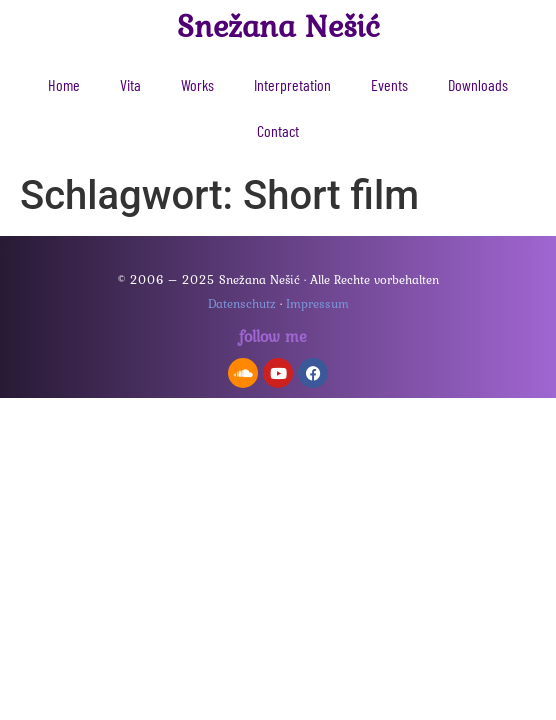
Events (389, 84)
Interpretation (292, 84)
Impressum (317, 303)
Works (197, 84)
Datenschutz (242, 303)
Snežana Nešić (278, 25)
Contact (278, 130)
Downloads (478, 84)
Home (64, 84)
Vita (130, 84)
